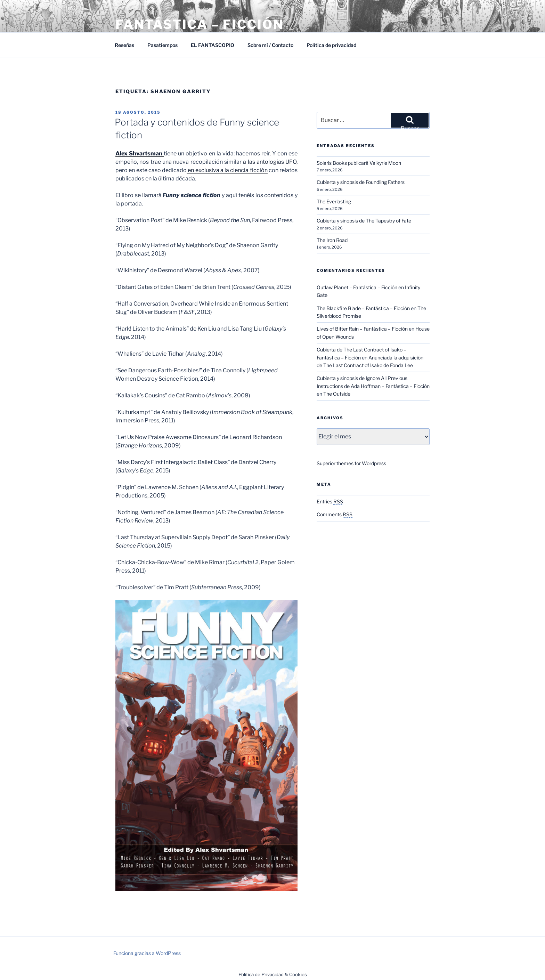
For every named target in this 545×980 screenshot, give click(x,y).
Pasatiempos (162, 45)
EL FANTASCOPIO (213, 45)
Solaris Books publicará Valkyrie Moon (359, 163)
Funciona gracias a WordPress (147, 953)
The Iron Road (332, 240)
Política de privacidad (331, 45)
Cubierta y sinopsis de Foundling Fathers (361, 182)
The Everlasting (334, 201)
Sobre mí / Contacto (270, 45)
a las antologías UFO (269, 162)
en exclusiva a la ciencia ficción (227, 170)
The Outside (337, 394)
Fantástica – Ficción (200, 24)
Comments (335, 514)
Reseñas (124, 45)
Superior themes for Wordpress (351, 463)
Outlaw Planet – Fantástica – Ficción (357, 287)
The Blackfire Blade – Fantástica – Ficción (363, 308)
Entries (330, 501)
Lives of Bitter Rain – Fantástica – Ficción (362, 329)
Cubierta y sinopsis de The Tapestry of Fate (364, 221)
